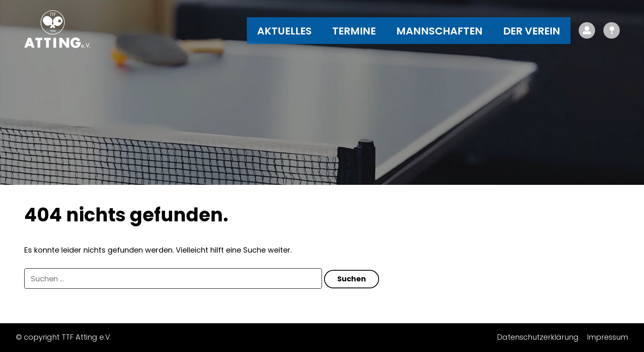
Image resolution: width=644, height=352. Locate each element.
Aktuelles (284, 31)
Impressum (607, 337)
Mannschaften (439, 31)
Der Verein (532, 31)
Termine (354, 31)
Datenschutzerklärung (538, 337)
